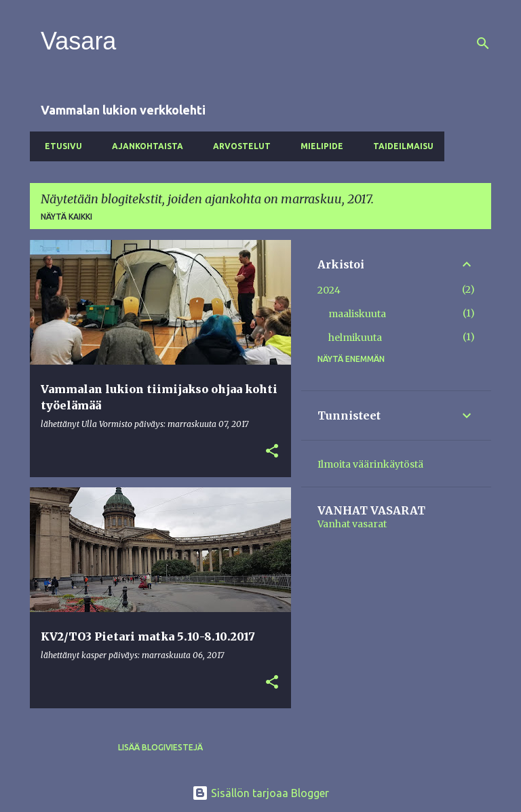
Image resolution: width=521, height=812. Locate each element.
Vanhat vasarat (352, 524)
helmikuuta (355, 338)
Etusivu (59, 146)
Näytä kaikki (66, 217)
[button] (272, 452)
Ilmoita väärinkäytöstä (370, 464)
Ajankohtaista (143, 146)
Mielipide (318, 146)
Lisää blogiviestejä (160, 747)
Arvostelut (238, 146)
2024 (329, 290)
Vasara (78, 41)
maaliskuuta (357, 314)
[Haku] (483, 43)
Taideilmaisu (399, 146)
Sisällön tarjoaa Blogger (260, 793)
